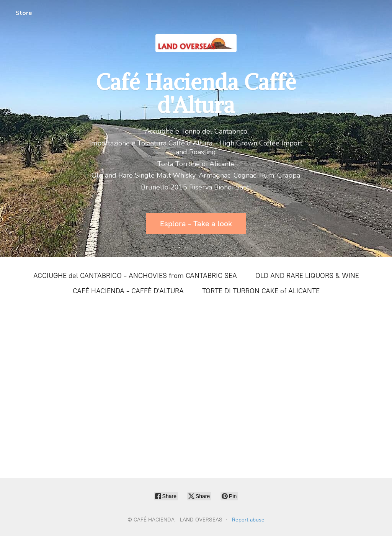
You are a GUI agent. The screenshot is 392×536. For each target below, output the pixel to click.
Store (24, 13)
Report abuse (248, 520)
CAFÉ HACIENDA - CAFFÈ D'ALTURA (128, 291)
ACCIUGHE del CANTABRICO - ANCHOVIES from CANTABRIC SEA (135, 276)
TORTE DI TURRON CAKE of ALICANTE (261, 291)
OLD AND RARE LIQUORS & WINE (307, 276)
